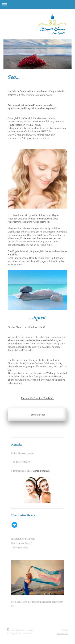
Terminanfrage (37, 414)
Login (65, 630)
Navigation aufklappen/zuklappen (37, 5)
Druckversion (16, 630)
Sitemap (30, 630)
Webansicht (62, 633)
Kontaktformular (41, 471)
